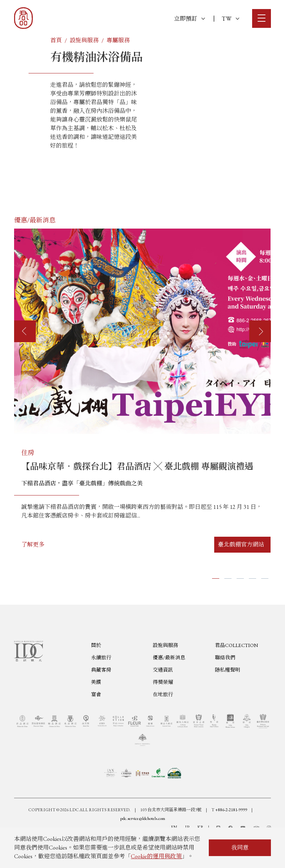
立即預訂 (189, 19)
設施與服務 (84, 40)
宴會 (96, 730)
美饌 (96, 718)
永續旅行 (101, 693)
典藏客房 (101, 705)
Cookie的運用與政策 (156, 856)
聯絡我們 (225, 693)
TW (230, 19)
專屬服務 (118, 40)
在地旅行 (163, 730)
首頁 (56, 40)
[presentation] (25, 331)
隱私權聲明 (228, 705)
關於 (96, 681)
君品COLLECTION (236, 681)
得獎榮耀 (163, 718)
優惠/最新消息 (169, 693)
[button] (216, 578)
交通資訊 (163, 705)
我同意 (240, 848)
